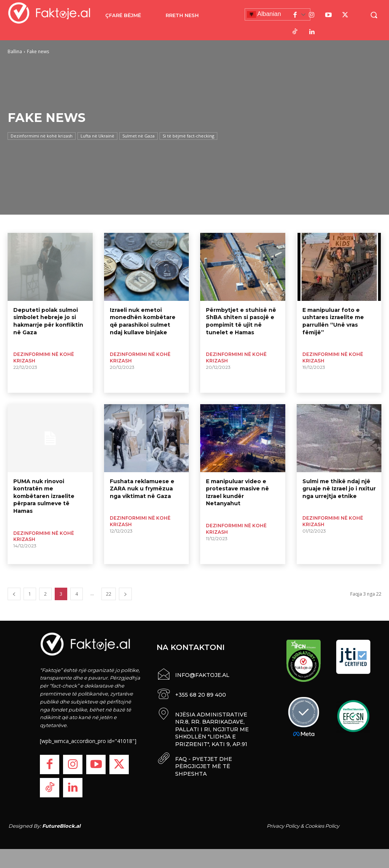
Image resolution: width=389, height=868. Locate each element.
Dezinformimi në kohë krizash (42, 136)
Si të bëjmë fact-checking (188, 136)
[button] (374, 15)
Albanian (264, 14)
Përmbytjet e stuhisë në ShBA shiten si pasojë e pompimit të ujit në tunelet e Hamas (241, 321)
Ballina (15, 51)
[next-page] (125, 594)
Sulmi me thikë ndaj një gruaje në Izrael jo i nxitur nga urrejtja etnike (339, 489)
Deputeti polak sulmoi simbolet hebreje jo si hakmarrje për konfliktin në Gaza (48, 321)
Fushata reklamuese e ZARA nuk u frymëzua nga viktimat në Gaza (142, 489)
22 (109, 594)
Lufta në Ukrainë (97, 136)
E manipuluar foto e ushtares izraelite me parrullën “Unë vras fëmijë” (333, 321)
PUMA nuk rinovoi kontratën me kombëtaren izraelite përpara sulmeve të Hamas (44, 496)
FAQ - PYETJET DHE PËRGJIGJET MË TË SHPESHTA (204, 764)
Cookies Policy (322, 826)
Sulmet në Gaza (138, 136)
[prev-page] (14, 594)
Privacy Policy (283, 826)
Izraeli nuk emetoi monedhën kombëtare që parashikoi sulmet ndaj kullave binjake (143, 321)
